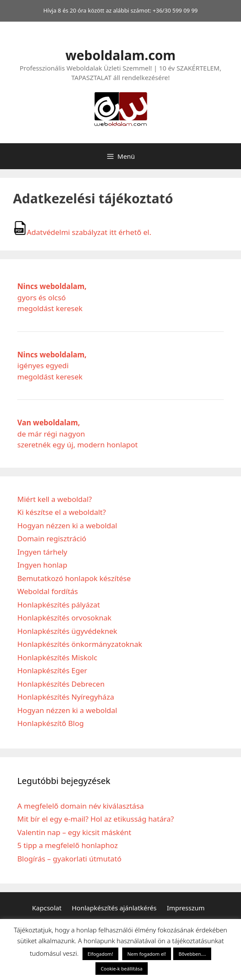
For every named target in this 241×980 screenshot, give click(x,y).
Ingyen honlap (42, 565)
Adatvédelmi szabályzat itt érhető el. (82, 232)
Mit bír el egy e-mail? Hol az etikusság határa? (96, 819)
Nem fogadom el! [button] (147, 954)
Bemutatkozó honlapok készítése (74, 578)
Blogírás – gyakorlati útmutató (69, 859)
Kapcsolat (47, 908)
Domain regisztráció (52, 538)
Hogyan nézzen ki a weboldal (67, 525)
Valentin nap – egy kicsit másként (74, 832)
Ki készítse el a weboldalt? (62, 512)
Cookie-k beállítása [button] (122, 969)
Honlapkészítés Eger (52, 670)
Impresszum (186, 908)
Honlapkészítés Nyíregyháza (66, 697)
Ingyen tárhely (42, 552)
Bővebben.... (192, 954)
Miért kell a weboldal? (55, 499)
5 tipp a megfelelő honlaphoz (68, 845)
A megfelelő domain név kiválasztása (81, 806)
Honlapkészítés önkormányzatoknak (80, 644)
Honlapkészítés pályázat (59, 605)
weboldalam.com (120, 55)
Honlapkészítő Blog (51, 723)
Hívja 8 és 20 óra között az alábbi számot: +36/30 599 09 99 (120, 10)
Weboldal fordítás (48, 591)
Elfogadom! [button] (100, 954)
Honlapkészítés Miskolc (57, 657)
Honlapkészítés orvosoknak (64, 618)
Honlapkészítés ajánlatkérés (114, 908)
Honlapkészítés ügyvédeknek (67, 631)
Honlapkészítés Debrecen (61, 684)
